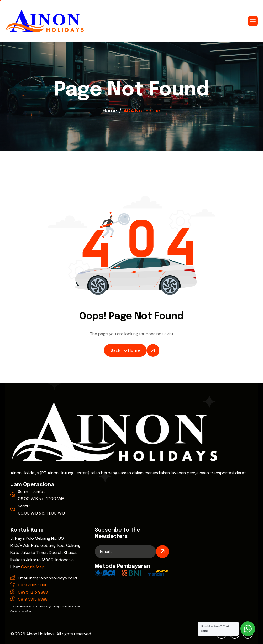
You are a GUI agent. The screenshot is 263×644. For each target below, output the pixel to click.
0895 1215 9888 (33, 592)
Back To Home (125, 350)
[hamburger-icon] (253, 21)
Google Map (33, 567)
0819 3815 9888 (33, 585)
